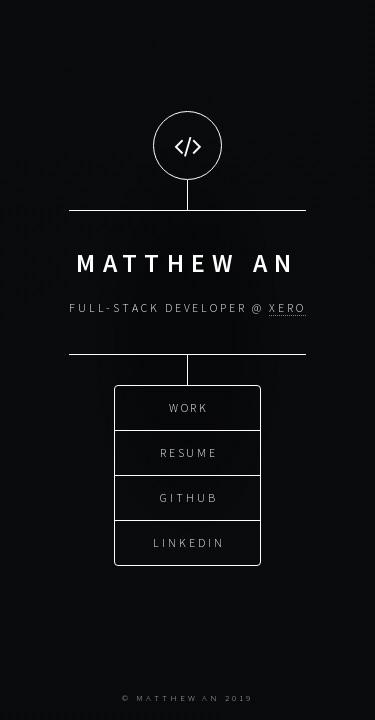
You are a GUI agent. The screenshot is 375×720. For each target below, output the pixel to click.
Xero (287, 307)
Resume (189, 451)
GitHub (189, 496)
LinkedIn (188, 541)
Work (189, 406)
